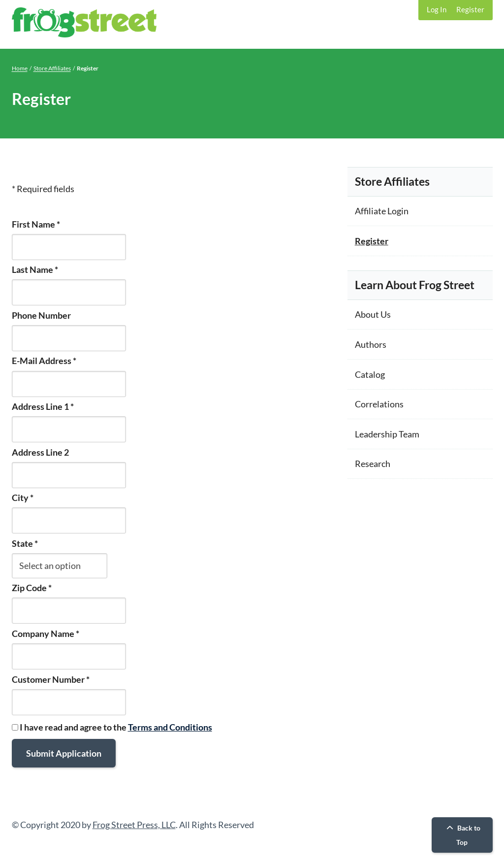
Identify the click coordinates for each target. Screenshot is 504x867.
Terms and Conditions (170, 727)
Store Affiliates (52, 68)
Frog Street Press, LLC (134, 825)
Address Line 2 (40, 452)
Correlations (379, 404)
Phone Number (41, 315)
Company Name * (46, 634)
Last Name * (35, 269)
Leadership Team (387, 434)
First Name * (36, 224)
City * (23, 498)
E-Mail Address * (44, 361)
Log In (437, 9)
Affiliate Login (382, 211)
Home (20, 68)
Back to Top (462, 835)
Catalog (370, 374)
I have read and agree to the (112, 727)
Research (373, 464)
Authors (371, 344)
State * (25, 543)
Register (470, 9)
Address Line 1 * (43, 406)
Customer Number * (51, 679)
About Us (373, 314)
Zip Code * (32, 588)
